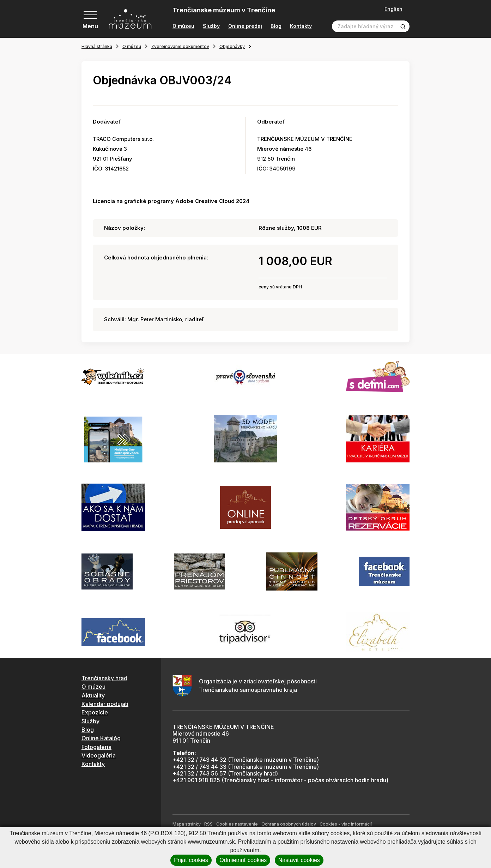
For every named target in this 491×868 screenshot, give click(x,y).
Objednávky (232, 46)
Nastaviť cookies (299, 860)
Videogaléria (99, 755)
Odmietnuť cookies (243, 860)
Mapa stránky (187, 824)
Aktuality (93, 695)
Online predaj (245, 26)
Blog (276, 26)
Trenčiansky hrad (104, 678)
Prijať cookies (191, 860)
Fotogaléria (96, 747)
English (393, 9)
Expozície (95, 712)
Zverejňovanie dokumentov (180, 46)
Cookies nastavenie (237, 824)
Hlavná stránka (97, 46)
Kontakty (301, 26)
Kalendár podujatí (105, 704)
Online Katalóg (101, 738)
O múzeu (183, 26)
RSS (208, 824)
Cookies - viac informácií (346, 824)
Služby (211, 26)
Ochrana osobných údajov (289, 824)
